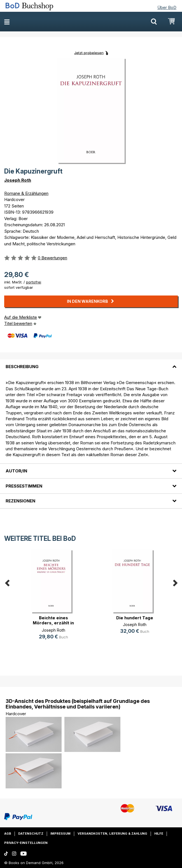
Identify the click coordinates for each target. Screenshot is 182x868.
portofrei (34, 282)
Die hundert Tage (135, 618)
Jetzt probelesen (89, 52)
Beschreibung (22, 367)
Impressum (60, 834)
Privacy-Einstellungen (26, 843)
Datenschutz (31, 834)
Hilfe (159, 834)
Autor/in (16, 471)
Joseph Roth (18, 180)
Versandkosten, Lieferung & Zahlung (112, 834)
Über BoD (167, 7)
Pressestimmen (24, 486)
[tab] (91, 363)
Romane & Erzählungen (26, 193)
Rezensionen (20, 501)
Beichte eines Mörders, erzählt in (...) (53, 623)
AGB (8, 834)
